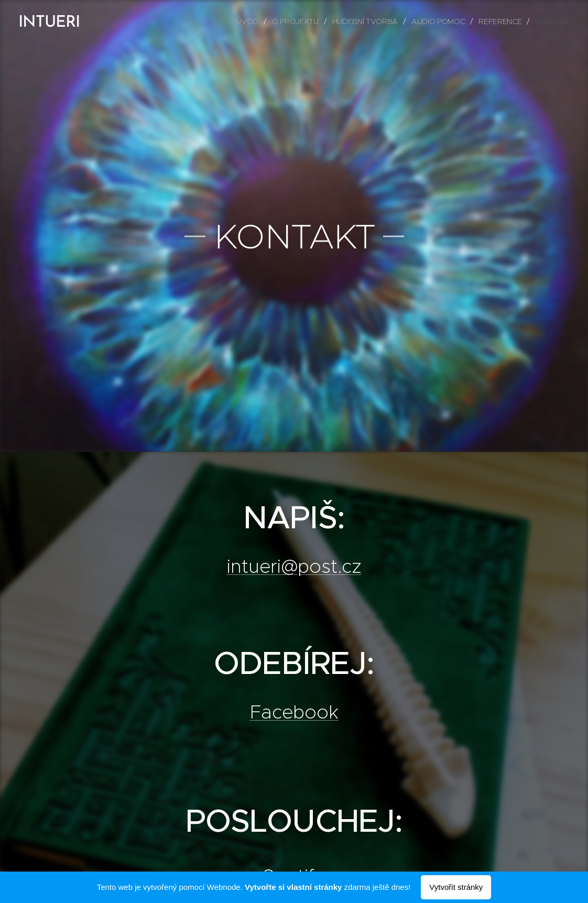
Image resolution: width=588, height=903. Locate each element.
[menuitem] (249, 21)
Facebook (294, 711)
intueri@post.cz (294, 566)
